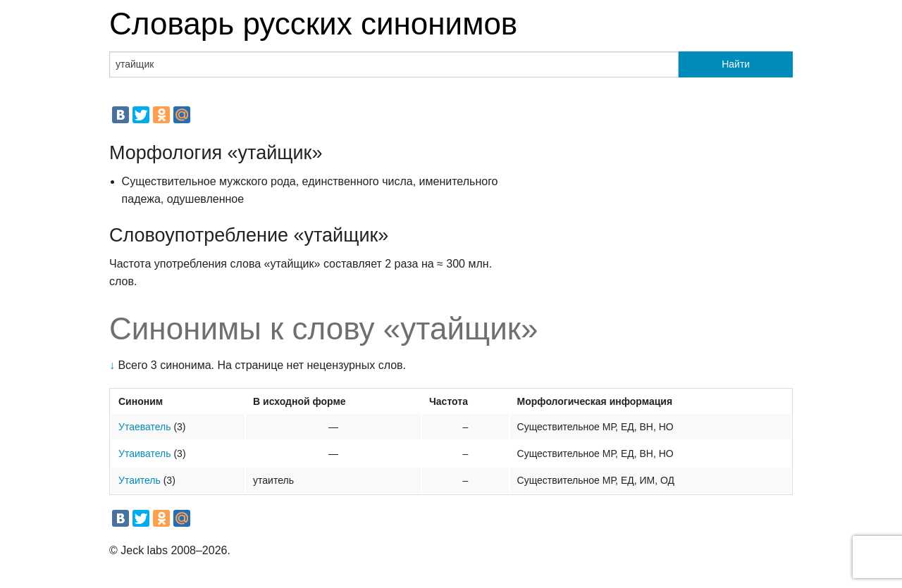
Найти (736, 64)
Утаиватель (145, 453)
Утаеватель (145, 427)
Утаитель (140, 480)
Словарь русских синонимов (313, 24)
